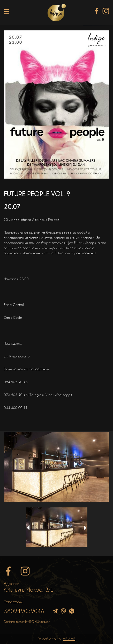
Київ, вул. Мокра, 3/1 (29, 590)
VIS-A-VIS (69, 639)
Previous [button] (28, 528)
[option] (56, 467)
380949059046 (24, 611)
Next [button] (85, 528)
